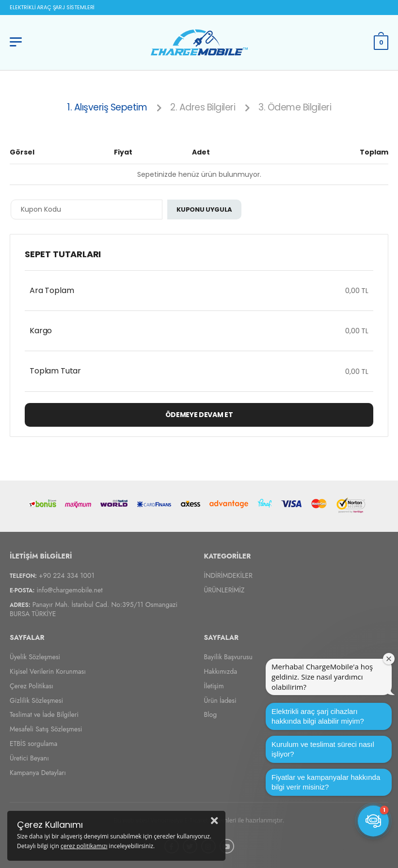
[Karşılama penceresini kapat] (389, 659)
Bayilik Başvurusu (228, 657)
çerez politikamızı (84, 846)
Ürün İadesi (220, 700)
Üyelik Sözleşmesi (35, 657)
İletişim (214, 685)
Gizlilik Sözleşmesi (36, 700)
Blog (211, 714)
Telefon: (23, 575)
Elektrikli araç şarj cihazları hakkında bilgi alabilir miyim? (318, 716)
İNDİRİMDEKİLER (228, 575)
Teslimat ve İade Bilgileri (44, 714)
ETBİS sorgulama (33, 744)
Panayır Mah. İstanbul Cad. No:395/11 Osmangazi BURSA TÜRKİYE (94, 609)
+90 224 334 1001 (67, 575)
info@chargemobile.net (69, 589)
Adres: (20, 605)
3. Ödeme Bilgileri (295, 107)
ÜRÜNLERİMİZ (224, 589)
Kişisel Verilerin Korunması (48, 671)
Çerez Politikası (32, 685)
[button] (373, 821)
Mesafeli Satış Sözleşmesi (46, 729)
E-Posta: (22, 590)
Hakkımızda (221, 671)
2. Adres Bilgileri (203, 107)
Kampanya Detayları (38, 772)
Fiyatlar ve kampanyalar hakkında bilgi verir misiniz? (326, 782)
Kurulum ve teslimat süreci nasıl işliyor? (323, 749)
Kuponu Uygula (204, 209)
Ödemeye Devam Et (199, 415)
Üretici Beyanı (29, 758)
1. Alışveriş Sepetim (107, 107)
